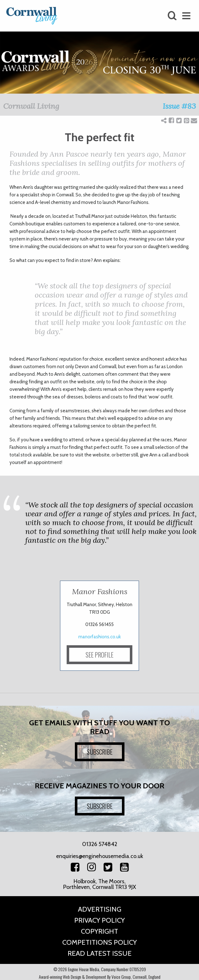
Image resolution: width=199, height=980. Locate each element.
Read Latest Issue (100, 953)
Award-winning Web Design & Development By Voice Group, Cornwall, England (100, 977)
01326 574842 (100, 844)
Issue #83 (179, 106)
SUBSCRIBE (100, 752)
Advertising (100, 909)
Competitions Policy (99, 942)
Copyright (99, 931)
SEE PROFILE (99, 655)
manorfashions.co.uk (100, 637)
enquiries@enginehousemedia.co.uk (100, 856)
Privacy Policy (99, 920)
